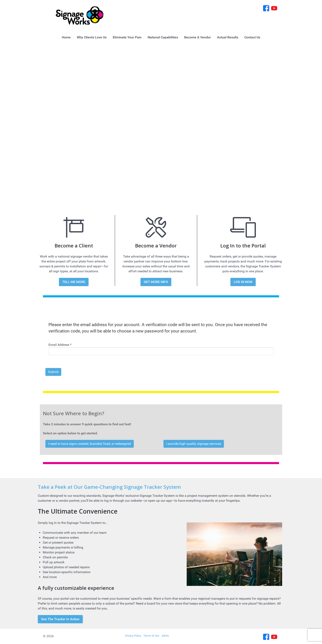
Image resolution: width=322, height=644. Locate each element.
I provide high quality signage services (194, 444)
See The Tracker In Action (60, 619)
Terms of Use (151, 636)
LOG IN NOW (243, 282)
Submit (53, 372)
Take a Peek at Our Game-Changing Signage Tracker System (109, 487)
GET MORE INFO (156, 282)
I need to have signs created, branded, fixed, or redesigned (90, 444)
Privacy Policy (133, 636)
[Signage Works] (80, 15)
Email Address (60, 345)
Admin (165, 636)
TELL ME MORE (74, 282)
